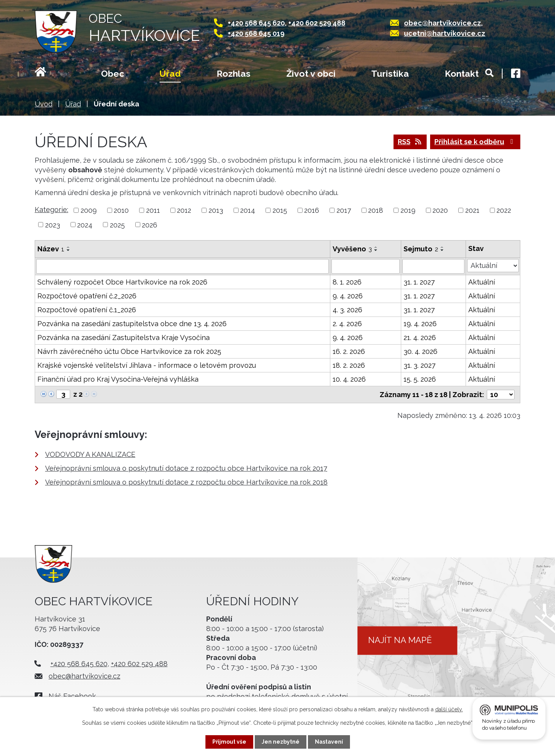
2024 (85, 225)
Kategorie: (51, 210)
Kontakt (462, 73)
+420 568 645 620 (256, 23)
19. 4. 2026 (420, 324)
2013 (216, 210)
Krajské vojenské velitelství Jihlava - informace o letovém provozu (147, 365)
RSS (410, 142)
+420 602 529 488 (317, 23)
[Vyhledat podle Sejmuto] (433, 266)
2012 (184, 210)
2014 (248, 210)
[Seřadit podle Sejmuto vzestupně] (442, 247)
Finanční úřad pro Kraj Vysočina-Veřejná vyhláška (118, 379)
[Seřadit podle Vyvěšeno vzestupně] (376, 247)
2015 (280, 210)
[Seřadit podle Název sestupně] (69, 250)
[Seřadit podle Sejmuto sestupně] (442, 250)
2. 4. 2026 (347, 324)
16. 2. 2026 (349, 351)
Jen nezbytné (281, 742)
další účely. (449, 709)
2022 (504, 210)
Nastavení (329, 742)
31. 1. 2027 (419, 282)
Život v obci (311, 73)
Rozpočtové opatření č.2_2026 (87, 296)
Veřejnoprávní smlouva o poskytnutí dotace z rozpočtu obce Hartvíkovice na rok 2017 (186, 468)
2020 (440, 210)
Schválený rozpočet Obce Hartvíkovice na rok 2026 (122, 282)
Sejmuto (421, 249)
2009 (89, 210)
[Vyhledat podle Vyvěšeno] (366, 266)
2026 (150, 225)
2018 (376, 210)
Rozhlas (234, 73)
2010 (121, 210)
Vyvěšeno (352, 249)
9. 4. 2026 (348, 296)
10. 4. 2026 (349, 379)
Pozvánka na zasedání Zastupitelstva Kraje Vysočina (124, 338)
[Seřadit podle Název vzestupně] (69, 247)
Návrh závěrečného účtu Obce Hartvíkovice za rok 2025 (129, 351)
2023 (53, 225)
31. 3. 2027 (420, 365)
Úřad (170, 73)
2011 (153, 210)
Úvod (50, 74)
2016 (312, 210)
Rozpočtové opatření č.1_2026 (87, 310)
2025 (117, 225)
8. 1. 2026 (347, 282)
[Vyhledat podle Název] (182, 266)
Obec (113, 73)
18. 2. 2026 (349, 365)
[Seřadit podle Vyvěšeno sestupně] (376, 250)
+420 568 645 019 (256, 33)
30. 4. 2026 (420, 351)
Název (51, 249)
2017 (344, 210)
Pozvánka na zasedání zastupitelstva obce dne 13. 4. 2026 (132, 324)
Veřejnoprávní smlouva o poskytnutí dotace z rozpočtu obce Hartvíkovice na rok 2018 (186, 482)
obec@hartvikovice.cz (442, 23)
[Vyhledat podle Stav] (493, 266)
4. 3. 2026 (347, 310)
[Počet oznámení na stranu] (501, 395)
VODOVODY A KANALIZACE (90, 454)
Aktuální (482, 282)
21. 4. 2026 (420, 338)
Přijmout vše (229, 742)
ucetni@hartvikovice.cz (445, 33)
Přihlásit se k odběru (475, 142)
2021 (472, 210)
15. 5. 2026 (420, 379)
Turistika (390, 73)
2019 (408, 210)
